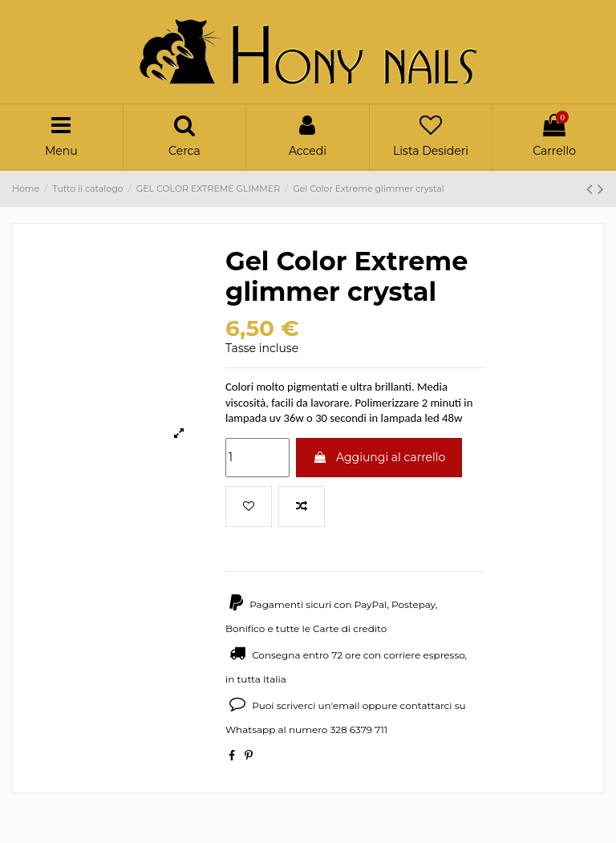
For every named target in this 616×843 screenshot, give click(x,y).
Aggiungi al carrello (379, 457)
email (346, 705)
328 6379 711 (359, 730)
